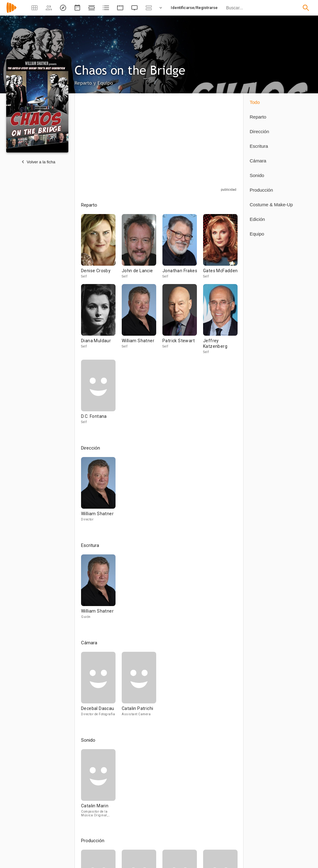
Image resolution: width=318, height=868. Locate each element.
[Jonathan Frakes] (183, 249)
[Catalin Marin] (98, 786)
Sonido (257, 175)
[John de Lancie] (142, 249)
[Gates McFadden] (220, 249)
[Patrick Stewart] (183, 322)
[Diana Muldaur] (101, 322)
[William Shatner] (142, 322)
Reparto (258, 117)
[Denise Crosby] (101, 249)
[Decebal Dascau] (101, 687)
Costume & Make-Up (271, 205)
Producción (261, 190)
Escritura (259, 146)
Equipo (257, 234)
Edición (257, 219)
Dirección (259, 131)
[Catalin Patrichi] (139, 687)
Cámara (258, 161)
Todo (255, 102)
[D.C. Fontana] (98, 395)
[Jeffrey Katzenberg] (220, 322)
